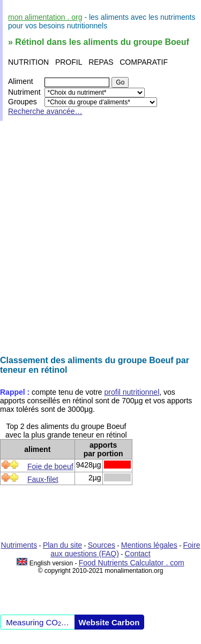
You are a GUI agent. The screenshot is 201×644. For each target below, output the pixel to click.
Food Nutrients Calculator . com (132, 563)
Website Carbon (109, 622)
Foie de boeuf (50, 466)
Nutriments (19, 545)
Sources (102, 545)
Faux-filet (43, 479)
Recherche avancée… (45, 111)
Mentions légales (149, 545)
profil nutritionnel (132, 392)
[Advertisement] (100, 238)
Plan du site (62, 545)
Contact (138, 554)
